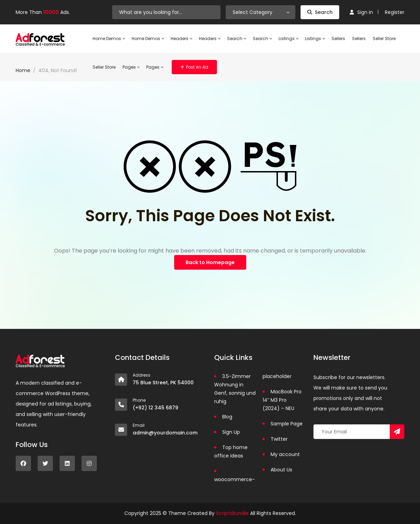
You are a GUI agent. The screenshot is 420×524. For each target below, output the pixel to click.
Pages (131, 67)
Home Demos (109, 39)
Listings (288, 39)
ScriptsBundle (232, 513)
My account (285, 454)
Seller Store (384, 38)
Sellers (338, 38)
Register (395, 12)
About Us (281, 470)
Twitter (279, 439)
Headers (181, 39)
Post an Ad (194, 67)
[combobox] (260, 12)
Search (320, 12)
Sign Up (231, 432)
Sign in (361, 12)
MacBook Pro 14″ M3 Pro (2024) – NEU (282, 400)
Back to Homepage (210, 262)
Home (23, 70)
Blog (227, 417)
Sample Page (287, 424)
